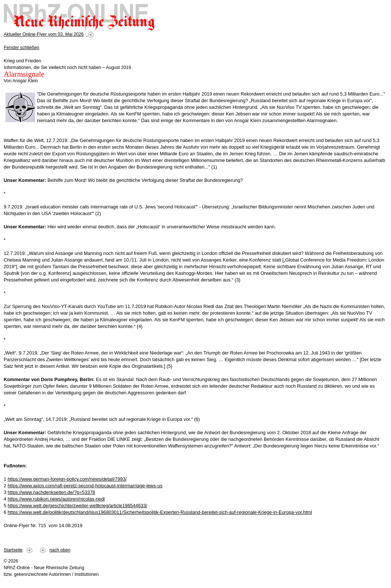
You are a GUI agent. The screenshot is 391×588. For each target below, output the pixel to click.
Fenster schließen (22, 48)
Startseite (13, 550)
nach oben (60, 550)
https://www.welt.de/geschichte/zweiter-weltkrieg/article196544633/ (77, 506)
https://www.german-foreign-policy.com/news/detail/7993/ (67, 479)
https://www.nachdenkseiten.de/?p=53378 (51, 492)
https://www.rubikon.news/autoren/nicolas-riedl (56, 499)
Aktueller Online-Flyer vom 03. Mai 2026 (44, 34)
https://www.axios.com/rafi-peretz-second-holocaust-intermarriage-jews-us (85, 486)
